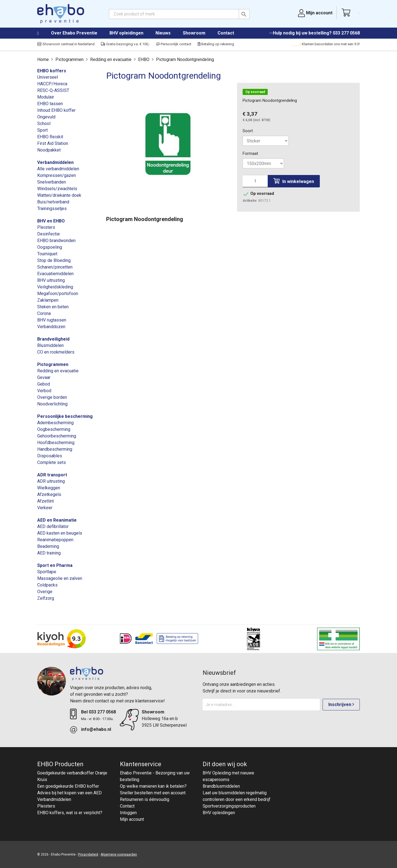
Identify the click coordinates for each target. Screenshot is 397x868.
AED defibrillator (53, 526)
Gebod (44, 384)
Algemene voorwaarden (119, 854)
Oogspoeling (50, 247)
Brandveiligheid (53, 339)
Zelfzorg (46, 598)
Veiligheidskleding (55, 287)
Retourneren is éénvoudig (145, 799)
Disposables (50, 456)
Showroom (194, 33)
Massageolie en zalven (60, 578)
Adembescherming (55, 423)
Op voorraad (255, 92)
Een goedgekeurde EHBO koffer (68, 786)
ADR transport (52, 475)
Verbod (44, 391)
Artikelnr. (250, 201)
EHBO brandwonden (56, 241)
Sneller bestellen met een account (153, 793)
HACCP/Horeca (52, 84)
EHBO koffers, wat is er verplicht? (70, 813)
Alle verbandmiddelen (58, 169)
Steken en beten (53, 307)
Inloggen (128, 813)
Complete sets (52, 462)
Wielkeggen (49, 488)
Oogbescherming (54, 429)
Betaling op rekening (216, 44)
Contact (226, 33)
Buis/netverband (53, 202)
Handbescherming (55, 449)
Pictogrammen (53, 364)
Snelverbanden (52, 182)
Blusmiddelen (50, 345)
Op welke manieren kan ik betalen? (153, 786)
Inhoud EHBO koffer (56, 110)
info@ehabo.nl (96, 729)
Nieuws (163, 33)
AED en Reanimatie (57, 520)
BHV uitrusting (51, 280)
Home (44, 33)
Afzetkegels (49, 494)
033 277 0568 (346, 33)
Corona (44, 313)
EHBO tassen (50, 104)
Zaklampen (48, 300)
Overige (45, 592)
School (44, 124)
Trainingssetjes (52, 209)
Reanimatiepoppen (55, 540)
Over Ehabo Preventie (74, 33)
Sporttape (47, 572)
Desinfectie (49, 234)
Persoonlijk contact (174, 44)
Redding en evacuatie (58, 371)
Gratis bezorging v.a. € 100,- (125, 44)
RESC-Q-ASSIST (53, 90)
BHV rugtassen (52, 320)
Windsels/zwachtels (57, 189)
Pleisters (46, 227)
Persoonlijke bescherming (65, 416)
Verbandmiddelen (55, 162)
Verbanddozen (51, 327)
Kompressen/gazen (57, 175)
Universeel (48, 77)
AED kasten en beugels (60, 533)
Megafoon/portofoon (58, 294)
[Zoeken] (179, 14)
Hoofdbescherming (56, 443)
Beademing (48, 546)
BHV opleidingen (126, 33)
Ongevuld (46, 117)
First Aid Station (53, 143)
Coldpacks (47, 585)
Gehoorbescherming (57, 436)
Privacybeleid (88, 854)
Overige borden (52, 397)
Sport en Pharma (55, 565)
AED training (49, 553)
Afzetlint (45, 501)
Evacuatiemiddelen (55, 274)
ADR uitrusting (51, 481)
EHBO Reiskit (50, 137)
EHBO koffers (52, 71)
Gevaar (44, 377)
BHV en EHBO (51, 221)
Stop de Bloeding (54, 260)
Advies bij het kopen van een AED (69, 793)
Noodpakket (49, 150)
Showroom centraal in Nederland (66, 44)
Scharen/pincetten (55, 267)
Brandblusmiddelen (221, 786)
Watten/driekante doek (59, 195)
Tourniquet (47, 254)
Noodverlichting (52, 404)
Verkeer (45, 508)
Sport (42, 130)
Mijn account (132, 819)
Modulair (46, 97)
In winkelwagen (294, 181)
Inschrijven (341, 704)
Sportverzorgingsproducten (229, 806)
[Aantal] (255, 181)
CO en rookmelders (56, 352)
